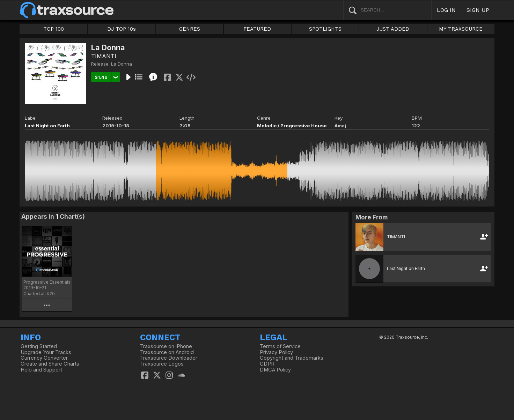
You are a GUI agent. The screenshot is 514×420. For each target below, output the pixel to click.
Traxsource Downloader (169, 358)
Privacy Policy (276, 352)
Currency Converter (44, 358)
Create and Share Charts (50, 364)
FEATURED (257, 29)
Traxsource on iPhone (166, 346)
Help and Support (41, 370)
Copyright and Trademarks (292, 358)
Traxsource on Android (167, 352)
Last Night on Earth (47, 126)
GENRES (190, 29)
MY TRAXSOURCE (461, 29)
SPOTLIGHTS (325, 29)
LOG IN (446, 10)
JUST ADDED (393, 29)
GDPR (267, 364)
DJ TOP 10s (122, 29)
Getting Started (39, 346)
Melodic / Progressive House (292, 126)
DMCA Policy (275, 370)
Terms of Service (280, 346)
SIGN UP (478, 10)
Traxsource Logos (162, 364)
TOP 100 (54, 29)
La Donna (122, 64)
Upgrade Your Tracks (46, 352)
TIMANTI (104, 56)
